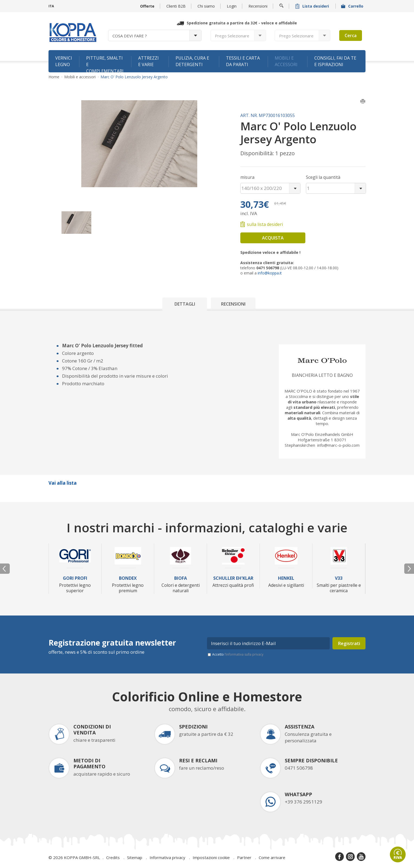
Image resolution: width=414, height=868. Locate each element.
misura (247, 177)
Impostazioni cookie (211, 857)
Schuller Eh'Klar (233, 578)
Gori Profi (75, 578)
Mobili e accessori (286, 61)
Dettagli (185, 304)
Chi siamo (206, 6)
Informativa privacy (167, 857)
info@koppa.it (270, 273)
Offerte (147, 6)
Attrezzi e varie (148, 61)
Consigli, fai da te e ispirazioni (335, 61)
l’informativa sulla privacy (244, 654)
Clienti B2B (176, 6)
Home (54, 77)
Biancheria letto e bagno (322, 375)
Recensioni (258, 6)
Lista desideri (313, 6)
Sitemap (135, 857)
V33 (339, 578)
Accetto (238, 654)
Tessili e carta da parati (243, 61)
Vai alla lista (63, 483)
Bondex (128, 578)
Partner (244, 857)
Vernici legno (64, 61)
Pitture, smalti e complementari (105, 64)
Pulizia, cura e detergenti (192, 61)
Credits (113, 857)
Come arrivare (272, 857)
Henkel (286, 578)
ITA (51, 6)
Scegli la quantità (323, 177)
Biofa (181, 578)
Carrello (353, 6)
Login (232, 6)
